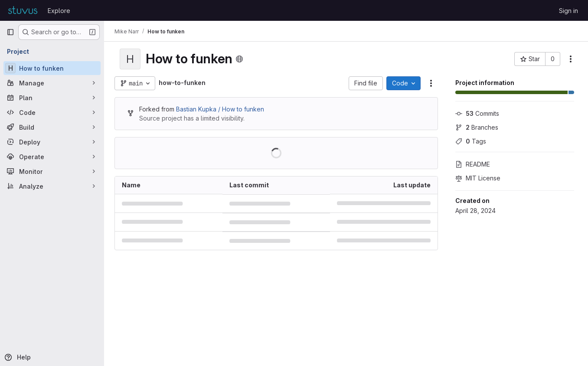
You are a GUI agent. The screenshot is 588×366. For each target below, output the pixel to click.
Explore (59, 11)
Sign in (568, 11)
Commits (477, 113)
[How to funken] (52, 68)
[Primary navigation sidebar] (10, 32)
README (473, 164)
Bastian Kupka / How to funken (220, 109)
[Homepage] (23, 10)
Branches (477, 127)
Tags (471, 141)
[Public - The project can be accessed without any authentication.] (239, 59)
